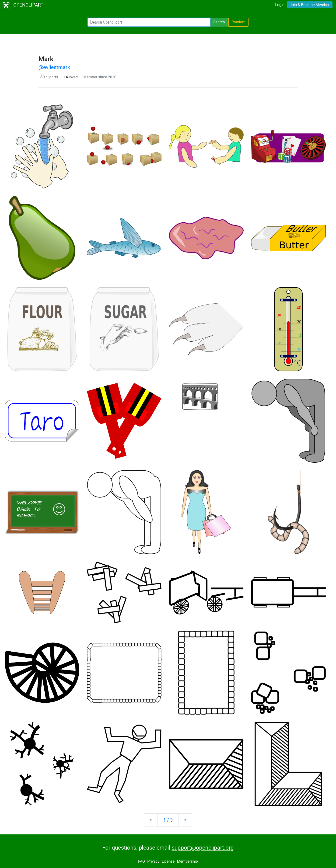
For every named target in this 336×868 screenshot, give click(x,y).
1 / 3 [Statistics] (168, 820)
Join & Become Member (310, 5)
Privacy (153, 861)
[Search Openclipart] (149, 22)
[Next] (185, 820)
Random (238, 22)
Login (280, 5)
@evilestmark (54, 67)
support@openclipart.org (203, 848)
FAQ (142, 861)
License (168, 861)
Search (219, 22)
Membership (187, 861)
